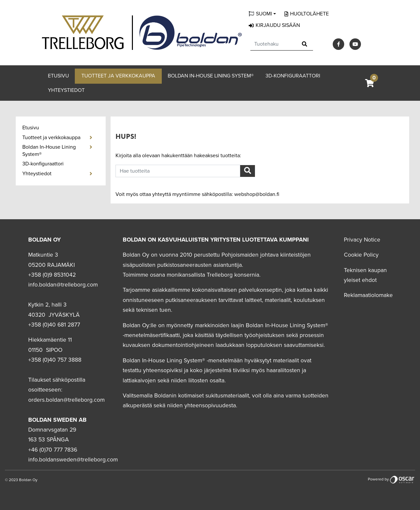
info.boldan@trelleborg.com (63, 285)
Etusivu (58, 76)
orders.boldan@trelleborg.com (66, 400)
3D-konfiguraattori (293, 76)
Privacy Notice (362, 240)
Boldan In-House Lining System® (211, 76)
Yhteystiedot (66, 90)
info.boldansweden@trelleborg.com (73, 460)
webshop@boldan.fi (257, 194)
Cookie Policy (361, 255)
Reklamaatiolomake (368, 295)
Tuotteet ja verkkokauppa (118, 76)
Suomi (264, 14)
